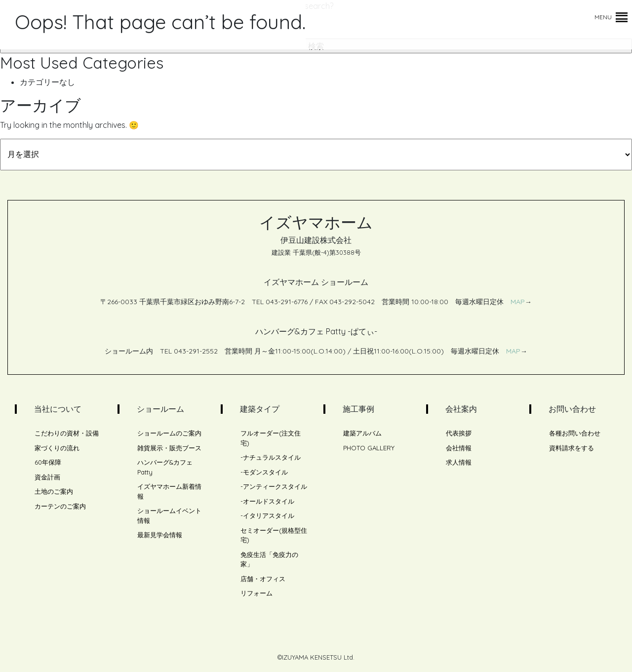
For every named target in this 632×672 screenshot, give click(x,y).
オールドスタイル (269, 501)
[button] (603, 17)
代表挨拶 (459, 433)
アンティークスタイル (275, 486)
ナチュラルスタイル (272, 457)
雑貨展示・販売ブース (169, 448)
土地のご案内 (54, 491)
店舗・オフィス (263, 579)
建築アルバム (362, 433)
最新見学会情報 (160, 535)
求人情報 (459, 462)
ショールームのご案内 (169, 433)
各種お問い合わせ (575, 433)
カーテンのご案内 (60, 506)
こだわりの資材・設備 (67, 433)
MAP (518, 302)
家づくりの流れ (57, 448)
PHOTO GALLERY (369, 448)
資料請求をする (572, 448)
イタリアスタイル (269, 515)
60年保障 (48, 462)
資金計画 (47, 477)
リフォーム (257, 593)
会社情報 (459, 448)
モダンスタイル (265, 472)
